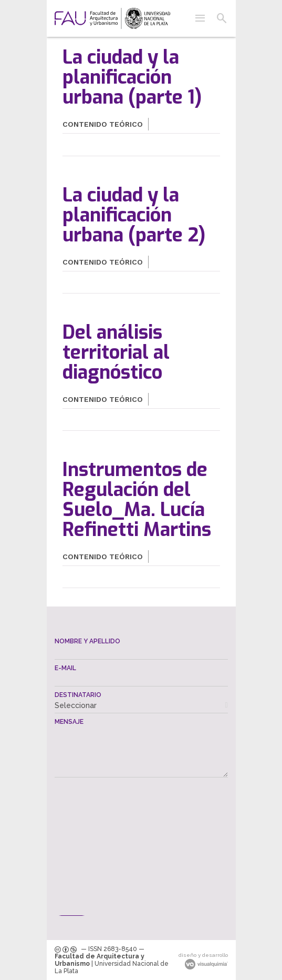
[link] (112, 18)
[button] (200, 18)
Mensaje (69, 722)
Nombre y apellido (87, 641)
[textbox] (141, 652)
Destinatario (78, 695)
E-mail (65, 668)
